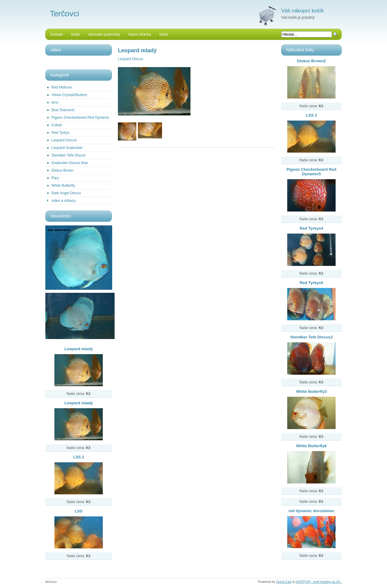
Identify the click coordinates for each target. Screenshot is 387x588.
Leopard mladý (79, 349)
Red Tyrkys (60, 133)
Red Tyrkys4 (311, 228)
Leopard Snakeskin (67, 148)
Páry (55, 178)
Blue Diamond (63, 110)
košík (76, 34)
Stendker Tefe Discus (68, 155)
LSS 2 (79, 457)
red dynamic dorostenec (311, 511)
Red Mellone (62, 87)
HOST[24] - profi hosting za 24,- (319, 582)
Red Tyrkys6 (311, 283)
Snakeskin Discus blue (70, 163)
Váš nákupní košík (302, 11)
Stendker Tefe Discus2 (311, 337)
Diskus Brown (62, 170)
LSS (79, 511)
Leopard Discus (64, 140)
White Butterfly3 (311, 391)
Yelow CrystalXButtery (69, 95)
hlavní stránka (140, 34)
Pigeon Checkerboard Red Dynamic (80, 118)
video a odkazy (63, 201)
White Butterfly (63, 186)
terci (55, 102)
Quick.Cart (284, 582)
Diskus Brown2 (311, 61)
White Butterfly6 (311, 446)
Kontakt (57, 34)
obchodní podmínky (104, 34)
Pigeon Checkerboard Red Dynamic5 (312, 172)
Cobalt (57, 125)
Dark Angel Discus (66, 193)
